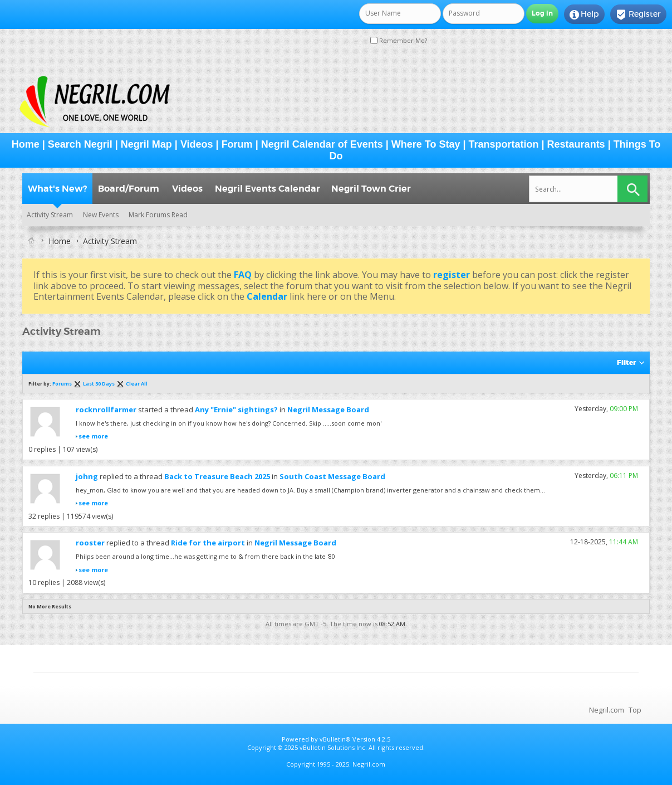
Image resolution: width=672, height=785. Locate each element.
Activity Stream (50, 215)
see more (93, 436)
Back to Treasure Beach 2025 (217, 476)
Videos (197, 144)
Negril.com (607, 710)
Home (26, 144)
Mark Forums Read (158, 215)
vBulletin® (335, 739)
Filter (626, 363)
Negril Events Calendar (268, 189)
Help (584, 14)
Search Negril (80, 144)
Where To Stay (426, 144)
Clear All (137, 384)
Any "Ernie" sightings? (236, 409)
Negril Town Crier (371, 189)
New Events (101, 215)
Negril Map (146, 144)
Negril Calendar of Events (322, 144)
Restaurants (576, 144)
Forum (237, 144)
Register (638, 14)
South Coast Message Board (332, 476)
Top (635, 710)
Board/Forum (129, 189)
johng (87, 476)
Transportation (504, 144)
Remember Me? (399, 40)
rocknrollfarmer (106, 409)
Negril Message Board (328, 409)
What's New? (57, 189)
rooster (90, 543)
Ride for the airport (208, 543)
